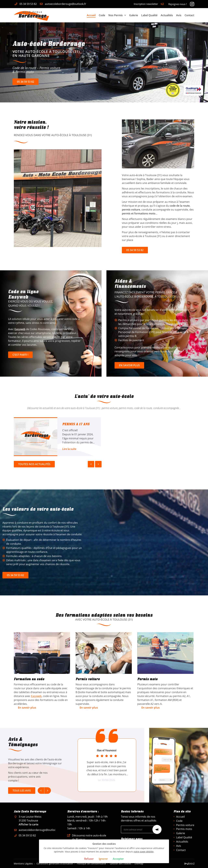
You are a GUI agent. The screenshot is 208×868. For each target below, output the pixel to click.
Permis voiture (185, 825)
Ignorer (103, 859)
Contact (189, 15)
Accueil (91, 15)
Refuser (89, 859)
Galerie (134, 15)
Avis (179, 15)
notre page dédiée (144, 852)
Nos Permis (116, 15)
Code (102, 15)
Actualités (167, 15)
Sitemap (139, 864)
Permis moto (184, 829)
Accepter (118, 859)
